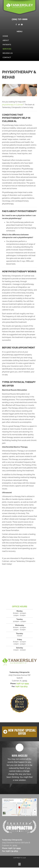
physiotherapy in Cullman (12, 105)
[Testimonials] (19, 766)
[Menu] (19, 864)
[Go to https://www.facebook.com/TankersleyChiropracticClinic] (16, 25)
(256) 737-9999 (20, 19)
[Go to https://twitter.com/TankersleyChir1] (19, 25)
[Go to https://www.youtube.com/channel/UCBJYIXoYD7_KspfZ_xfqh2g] (22, 25)
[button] (19, 732)
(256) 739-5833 (21, 686)
